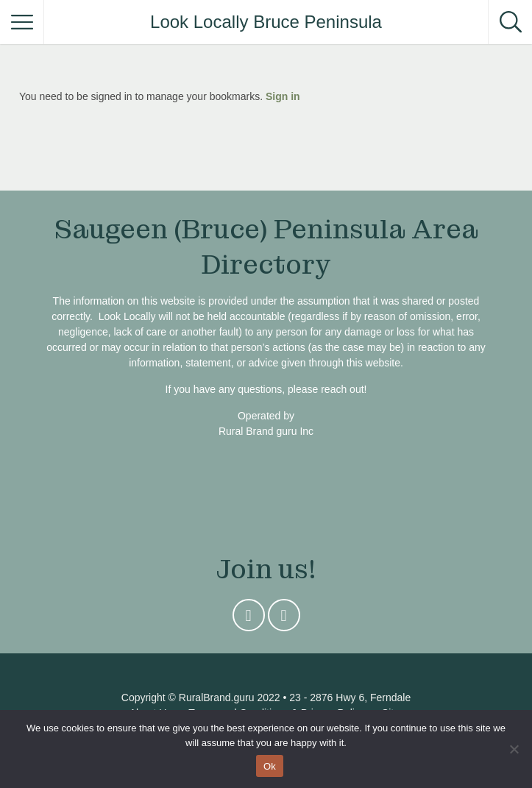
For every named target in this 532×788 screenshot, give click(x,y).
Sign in (283, 96)
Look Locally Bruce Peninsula (266, 22)
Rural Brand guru (258, 431)
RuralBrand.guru (217, 698)
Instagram (249, 619)
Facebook (284, 619)
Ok (270, 766)
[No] (514, 749)
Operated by (266, 416)
